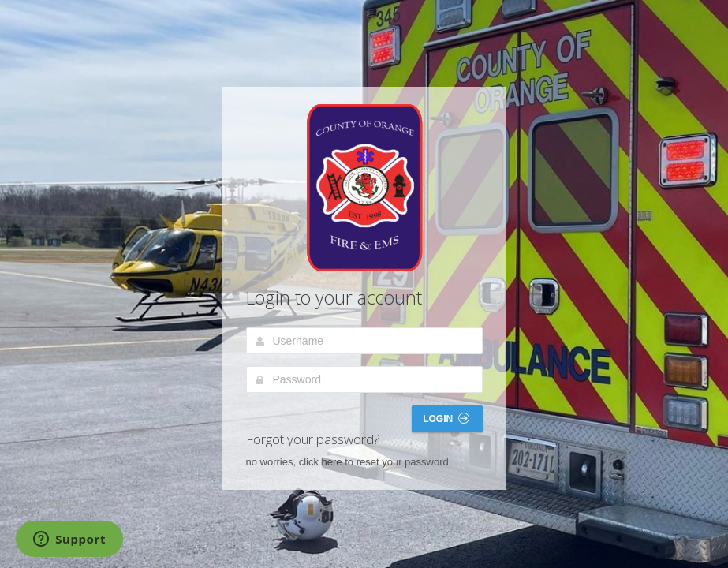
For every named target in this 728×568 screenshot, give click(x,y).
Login (446, 419)
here (332, 462)
